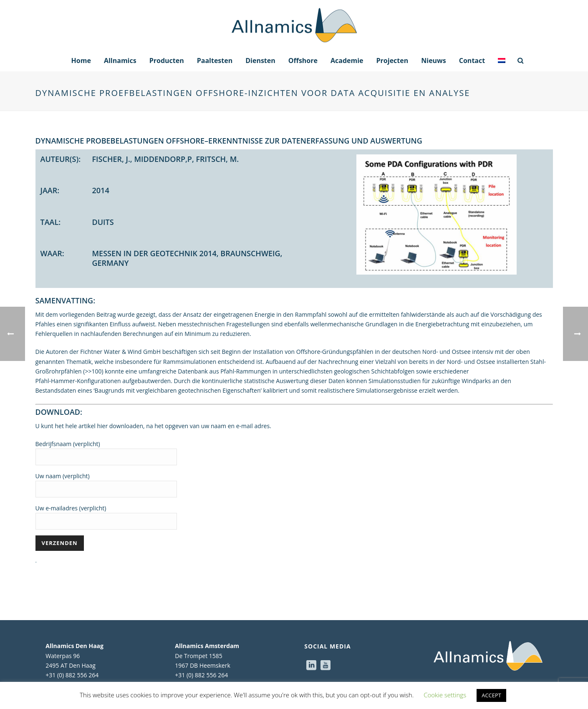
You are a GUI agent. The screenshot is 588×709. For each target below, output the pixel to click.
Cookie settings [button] (445, 695)
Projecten (392, 61)
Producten (167, 61)
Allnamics (120, 61)
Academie (347, 61)
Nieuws (434, 61)
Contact (472, 61)
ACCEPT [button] (491, 695)
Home (81, 61)
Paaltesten (215, 61)
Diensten (260, 61)
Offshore (303, 61)
